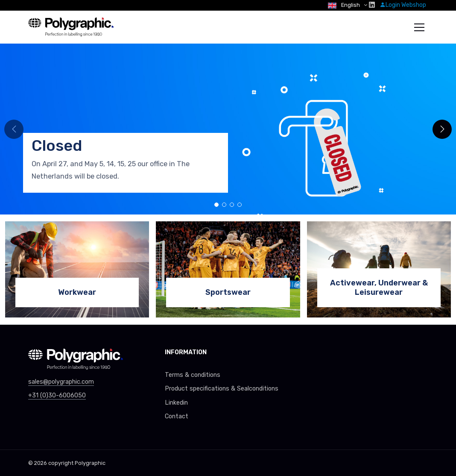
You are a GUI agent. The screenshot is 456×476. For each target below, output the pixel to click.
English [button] (345, 5)
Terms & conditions (193, 375)
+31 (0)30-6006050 (57, 395)
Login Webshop (403, 5)
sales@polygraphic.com (61, 382)
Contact (177, 416)
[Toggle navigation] (419, 27)
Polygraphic (90, 463)
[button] (442, 129)
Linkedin (176, 403)
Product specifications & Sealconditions (222, 389)
